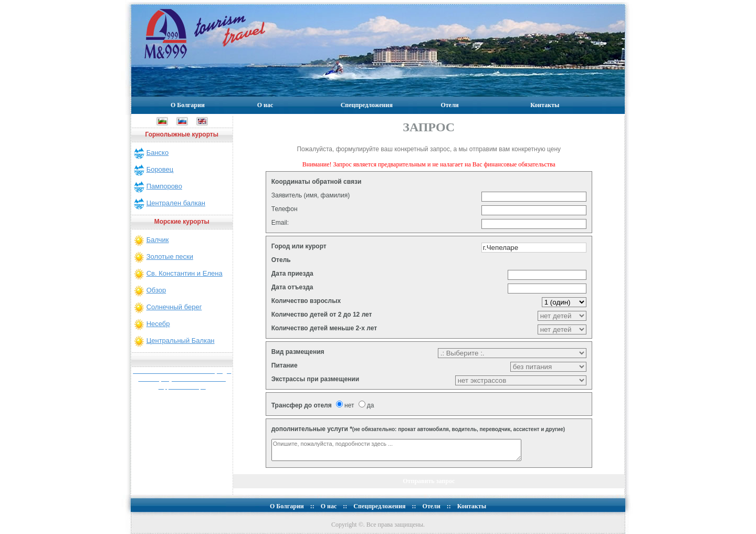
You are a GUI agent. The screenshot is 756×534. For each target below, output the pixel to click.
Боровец (160, 169)
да (366, 405)
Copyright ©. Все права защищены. (378, 525)
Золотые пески (170, 256)
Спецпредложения (367, 105)
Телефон (285, 209)
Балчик (158, 240)
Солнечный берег (174, 307)
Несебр (158, 324)
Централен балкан (176, 203)
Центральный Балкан (181, 341)
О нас (265, 105)
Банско (158, 153)
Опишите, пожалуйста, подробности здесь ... (396, 450)
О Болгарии (188, 105)
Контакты (545, 105)
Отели (449, 105)
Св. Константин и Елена (185, 273)
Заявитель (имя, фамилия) (311, 195)
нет (345, 405)
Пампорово (164, 186)
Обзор (156, 290)
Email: (280, 223)
